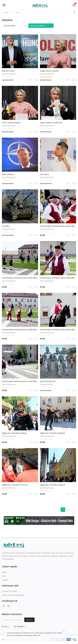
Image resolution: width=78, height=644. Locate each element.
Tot (7, 627)
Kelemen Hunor (8, 71)
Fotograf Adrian (8, 229)
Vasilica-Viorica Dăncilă (49, 71)
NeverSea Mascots (48, 381)
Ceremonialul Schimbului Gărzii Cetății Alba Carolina (58, 226)
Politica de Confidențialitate (13, 595)
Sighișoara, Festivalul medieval (14, 433)
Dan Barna (44, 174)
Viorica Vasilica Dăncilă (11, 123)
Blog (4, 576)
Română (20, 626)
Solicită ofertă (8, 80)
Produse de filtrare (38, 26)
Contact (5, 580)
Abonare (29, 620)
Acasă (4, 572)
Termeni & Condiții (10, 591)
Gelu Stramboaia (9, 74)
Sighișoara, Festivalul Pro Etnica (15, 485)
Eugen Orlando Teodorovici (51, 123)
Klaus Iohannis (8, 174)
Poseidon (6, 226)
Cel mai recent (9, 26)
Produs (6, 12)
